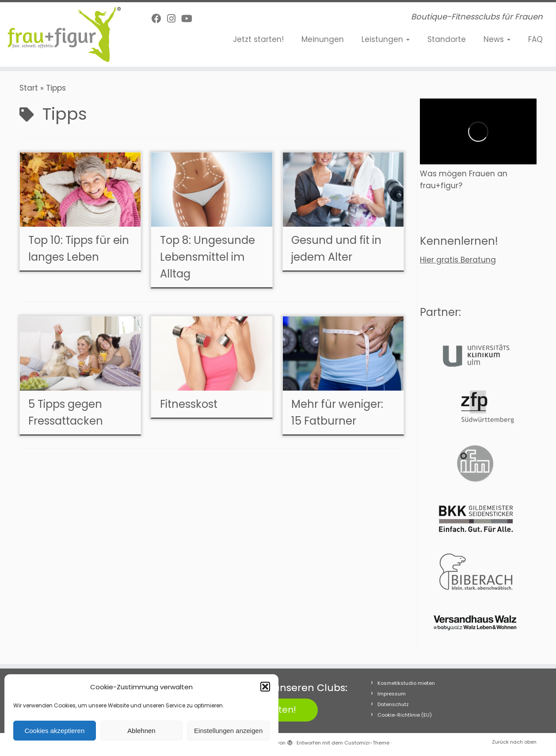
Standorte (447, 39)
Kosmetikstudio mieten (406, 683)
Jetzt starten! (258, 39)
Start (29, 88)
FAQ (535, 39)
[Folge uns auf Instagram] (174, 19)
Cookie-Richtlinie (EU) (405, 715)
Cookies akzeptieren (54, 731)
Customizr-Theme (367, 743)
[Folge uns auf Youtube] (190, 19)
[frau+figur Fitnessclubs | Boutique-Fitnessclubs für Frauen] (64, 34)
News (497, 39)
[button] (265, 687)
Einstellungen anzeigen (228, 731)
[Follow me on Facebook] (159, 19)
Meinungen (323, 39)
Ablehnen (141, 731)
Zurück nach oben (514, 742)
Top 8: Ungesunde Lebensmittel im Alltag (208, 257)
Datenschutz (393, 704)
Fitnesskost (189, 404)
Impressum (392, 694)
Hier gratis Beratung (458, 260)
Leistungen (386, 39)
